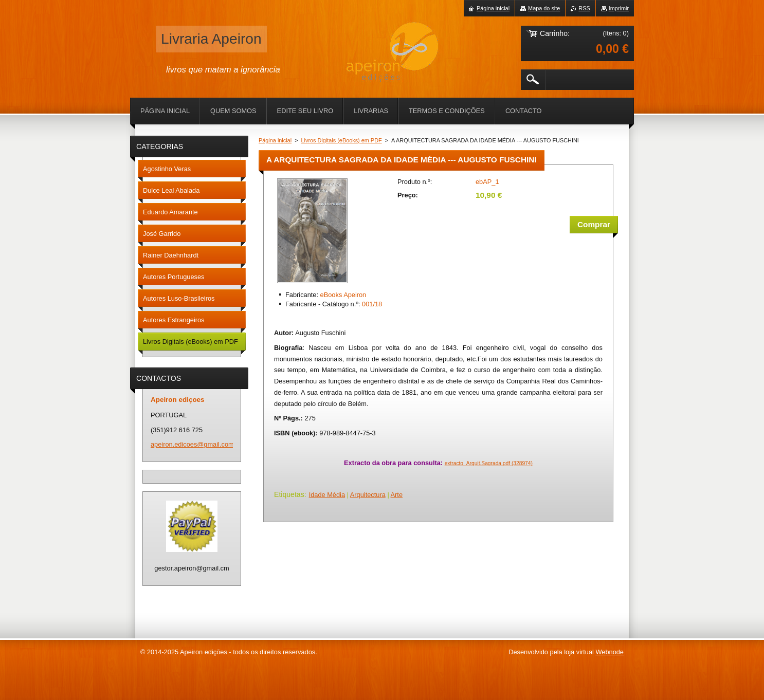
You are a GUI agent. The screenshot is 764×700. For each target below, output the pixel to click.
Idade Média (327, 495)
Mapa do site (544, 8)
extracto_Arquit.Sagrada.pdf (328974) (489, 463)
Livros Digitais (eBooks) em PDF (342, 140)
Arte (397, 495)
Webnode (610, 652)
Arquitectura (368, 495)
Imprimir (619, 8)
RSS (584, 8)
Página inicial (275, 140)
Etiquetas (289, 494)
